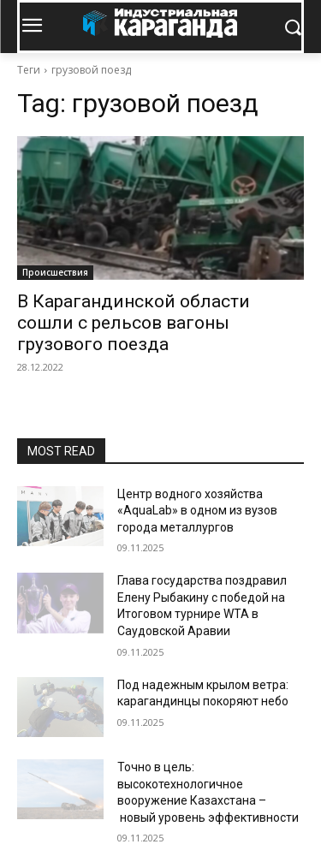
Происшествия (55, 272)
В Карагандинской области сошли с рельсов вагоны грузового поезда (134, 323)
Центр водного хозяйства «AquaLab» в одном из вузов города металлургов (197, 511)
